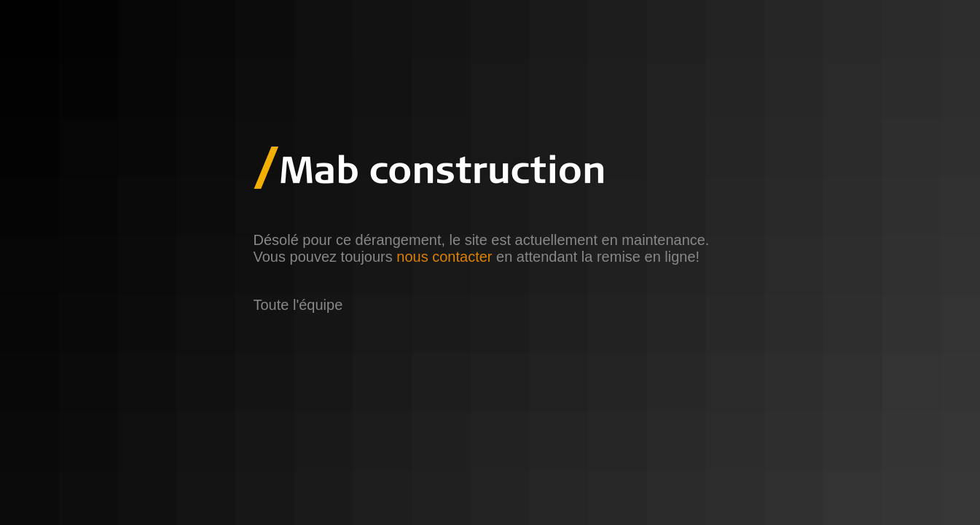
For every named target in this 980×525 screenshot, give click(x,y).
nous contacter (444, 257)
